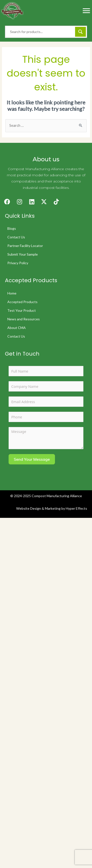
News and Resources (24, 319)
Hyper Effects (76, 508)
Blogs (12, 228)
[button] (7, 202)
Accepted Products (22, 302)
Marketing (53, 508)
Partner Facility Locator (25, 246)
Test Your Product (22, 310)
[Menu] (86, 11)
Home (12, 293)
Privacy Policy (18, 263)
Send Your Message (32, 459)
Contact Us (16, 237)
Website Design (29, 508)
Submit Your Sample (23, 254)
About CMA (17, 328)
